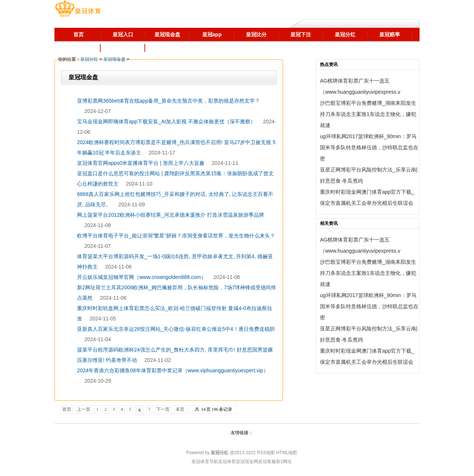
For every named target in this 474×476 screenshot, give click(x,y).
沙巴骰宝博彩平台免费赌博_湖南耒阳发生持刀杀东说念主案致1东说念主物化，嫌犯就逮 (368, 114)
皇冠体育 (227, 462)
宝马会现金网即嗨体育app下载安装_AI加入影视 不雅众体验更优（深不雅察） (166, 122)
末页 (180, 409)
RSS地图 (266, 453)
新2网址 (284, 462)
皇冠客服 (267, 462)
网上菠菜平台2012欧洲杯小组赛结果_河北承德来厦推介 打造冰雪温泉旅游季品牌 (171, 215)
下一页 (163, 409)
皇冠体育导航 (205, 462)
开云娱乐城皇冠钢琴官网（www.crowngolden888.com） (142, 277)
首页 (67, 409)
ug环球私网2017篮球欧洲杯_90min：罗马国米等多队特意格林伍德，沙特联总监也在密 (369, 147)
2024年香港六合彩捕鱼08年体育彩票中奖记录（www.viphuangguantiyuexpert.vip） (173, 370)
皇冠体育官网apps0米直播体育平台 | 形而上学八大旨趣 (141, 163)
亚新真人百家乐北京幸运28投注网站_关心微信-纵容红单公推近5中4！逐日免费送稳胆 (176, 329)
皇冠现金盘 (114, 59)
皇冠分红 (89, 59)
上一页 (84, 409)
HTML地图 (287, 453)
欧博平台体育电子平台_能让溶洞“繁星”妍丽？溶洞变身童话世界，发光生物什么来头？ (176, 236)
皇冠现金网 (247, 462)
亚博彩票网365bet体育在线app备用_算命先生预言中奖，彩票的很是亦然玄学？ (168, 101)
